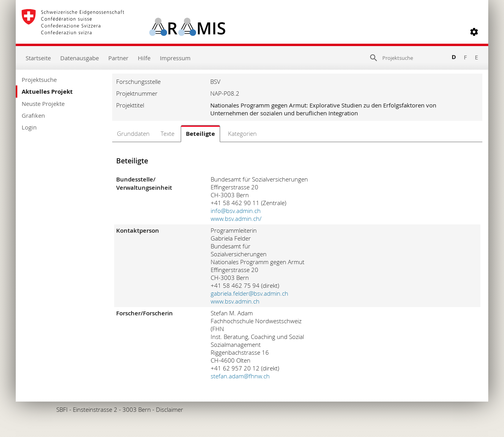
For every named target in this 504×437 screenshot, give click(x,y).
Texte (168, 133)
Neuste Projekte (43, 104)
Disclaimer (170, 409)
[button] (474, 32)
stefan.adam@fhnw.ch (240, 376)
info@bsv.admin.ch (236, 211)
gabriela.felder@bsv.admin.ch (249, 293)
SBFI (62, 409)
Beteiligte (200, 134)
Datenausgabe (80, 58)
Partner (118, 58)
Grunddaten (133, 133)
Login (29, 127)
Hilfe (144, 58)
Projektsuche (39, 80)
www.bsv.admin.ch (235, 301)
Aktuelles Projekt (47, 92)
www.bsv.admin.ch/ (236, 218)
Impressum (175, 58)
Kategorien (242, 133)
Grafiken (33, 115)
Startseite (38, 58)
